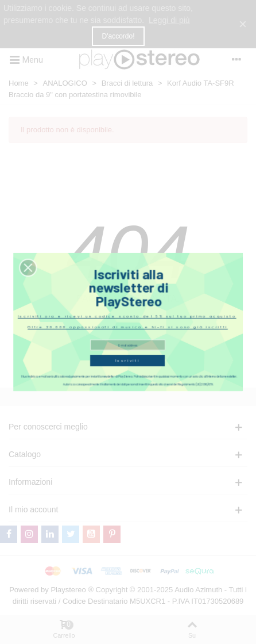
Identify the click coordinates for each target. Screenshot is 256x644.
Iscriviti (127, 356)
